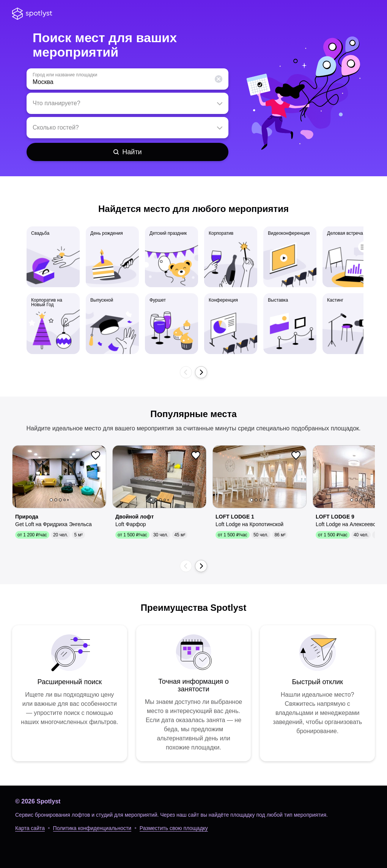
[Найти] (127, 152)
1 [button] (51, 500)
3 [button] (60, 500)
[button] (219, 79)
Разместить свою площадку (174, 828)
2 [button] (56, 500)
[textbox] (127, 79)
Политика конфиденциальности (92, 828)
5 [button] (68, 500)
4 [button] (64, 500)
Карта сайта (30, 828)
